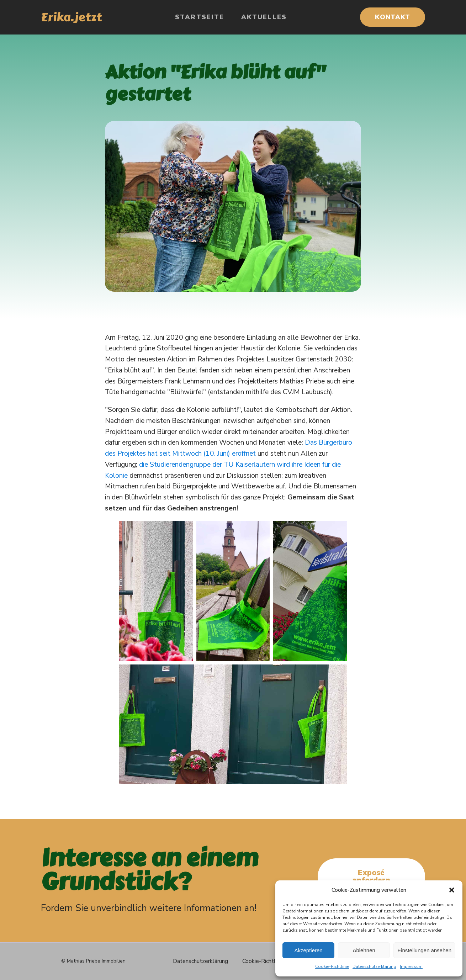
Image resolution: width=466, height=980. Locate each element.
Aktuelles (264, 17)
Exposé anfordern (371, 876)
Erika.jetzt (71, 17)
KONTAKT (393, 17)
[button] (452, 890)
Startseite (200, 17)
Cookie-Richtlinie (332, 966)
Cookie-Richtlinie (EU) (269, 961)
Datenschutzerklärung (374, 966)
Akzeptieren (308, 950)
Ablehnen (364, 950)
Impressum (411, 966)
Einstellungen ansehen (424, 950)
